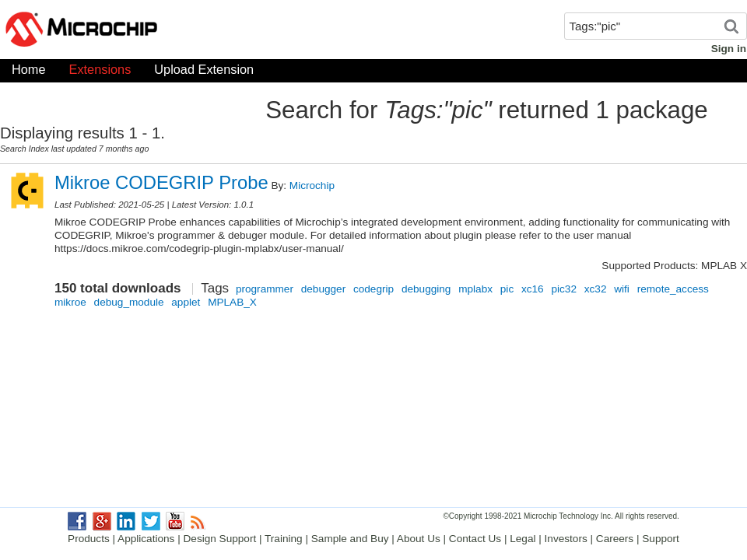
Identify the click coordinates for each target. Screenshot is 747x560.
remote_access (673, 289)
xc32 (596, 289)
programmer (265, 289)
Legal (523, 539)
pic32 (564, 289)
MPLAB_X (232, 302)
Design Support (220, 539)
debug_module (129, 302)
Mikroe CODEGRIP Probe (161, 182)
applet (186, 302)
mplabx (475, 289)
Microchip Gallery (156, 31)
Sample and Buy (350, 539)
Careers (615, 539)
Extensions (100, 73)
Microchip (312, 185)
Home (29, 73)
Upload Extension (204, 73)
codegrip (373, 289)
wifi (622, 289)
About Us (419, 539)
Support (661, 539)
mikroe (70, 302)
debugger (323, 289)
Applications (146, 539)
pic (507, 289)
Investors (566, 539)
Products (89, 539)
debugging (426, 289)
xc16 (533, 289)
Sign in (729, 49)
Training (284, 539)
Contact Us (475, 539)
